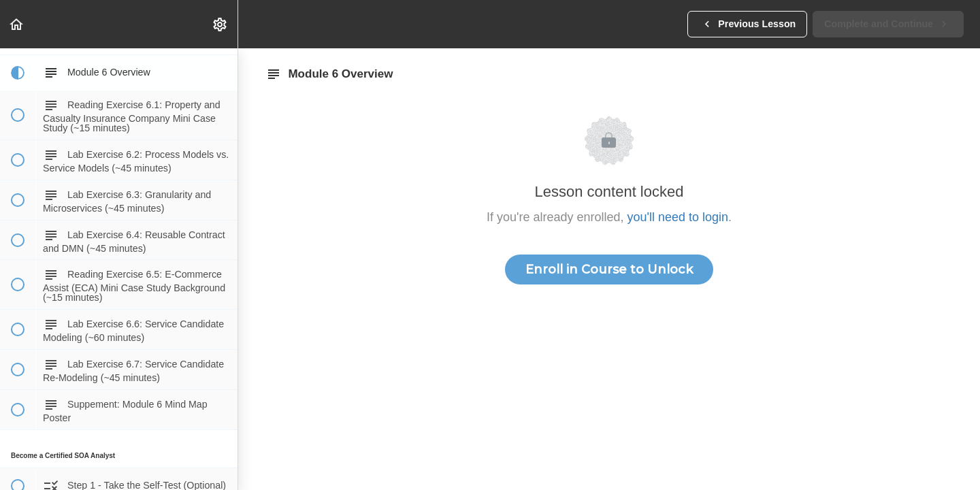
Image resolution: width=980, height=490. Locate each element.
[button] (17, 24)
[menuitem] (220, 24)
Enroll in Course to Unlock (609, 269)
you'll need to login (678, 217)
